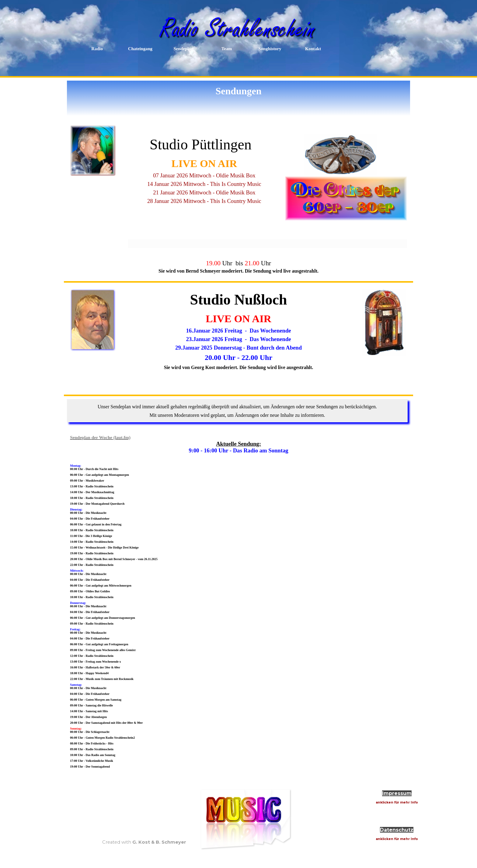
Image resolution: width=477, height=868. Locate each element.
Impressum (397, 793)
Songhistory (270, 49)
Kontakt (313, 49)
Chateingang (140, 49)
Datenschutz (397, 830)
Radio (97, 49)
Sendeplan (183, 49)
